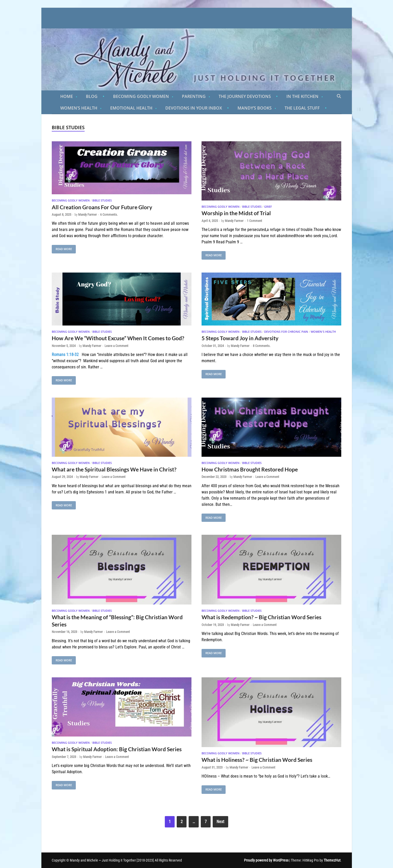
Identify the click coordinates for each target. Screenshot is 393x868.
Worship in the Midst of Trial (236, 213)
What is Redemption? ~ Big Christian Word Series (261, 617)
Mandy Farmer (87, 215)
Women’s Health (79, 108)
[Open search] (339, 96)
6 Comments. (109, 215)
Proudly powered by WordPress (266, 860)
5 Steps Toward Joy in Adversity (240, 338)
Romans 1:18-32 (65, 355)
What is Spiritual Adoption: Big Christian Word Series (117, 749)
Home (67, 96)
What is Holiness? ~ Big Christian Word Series (257, 760)
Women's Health (323, 332)
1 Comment (254, 221)
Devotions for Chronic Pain (286, 332)
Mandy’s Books (255, 108)
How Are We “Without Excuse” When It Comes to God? (118, 338)
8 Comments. (262, 346)
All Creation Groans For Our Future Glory (102, 207)
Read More (62, 248)
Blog (92, 96)
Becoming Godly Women (141, 96)
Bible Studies (102, 200)
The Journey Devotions (245, 96)
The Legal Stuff (302, 108)
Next (220, 822)
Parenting (194, 96)
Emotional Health (131, 108)
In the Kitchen (302, 96)
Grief (268, 207)
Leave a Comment (116, 346)
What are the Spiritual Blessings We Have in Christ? (114, 469)
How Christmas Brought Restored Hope (250, 469)
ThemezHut (332, 860)
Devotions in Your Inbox (194, 108)
